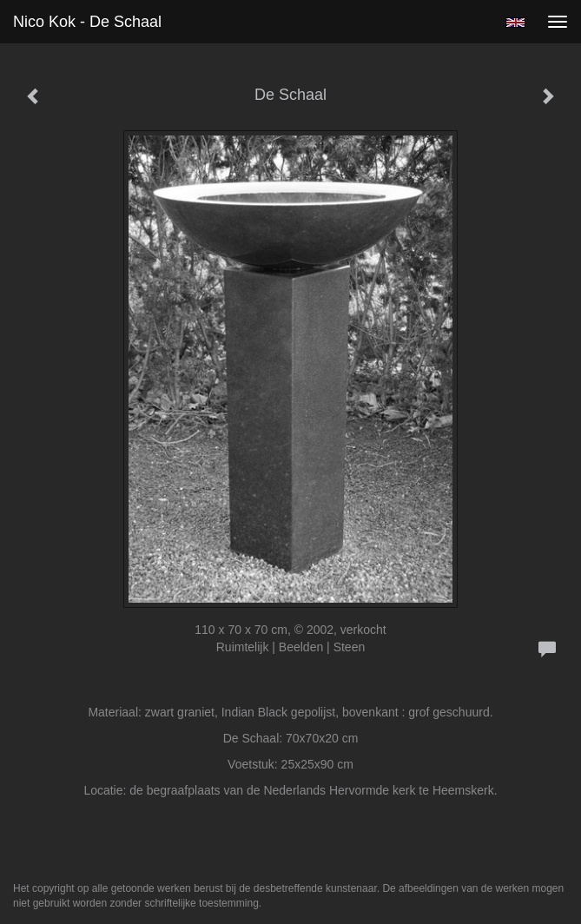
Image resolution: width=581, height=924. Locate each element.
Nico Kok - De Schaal (87, 22)
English (515, 23)
